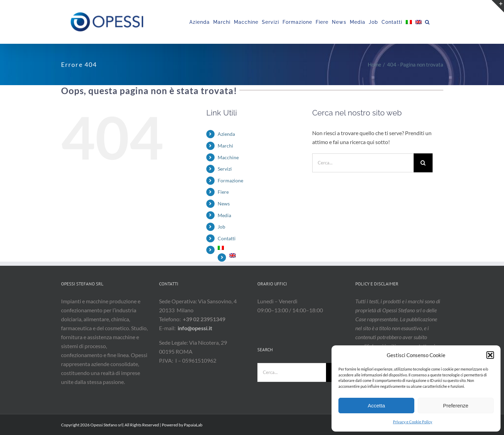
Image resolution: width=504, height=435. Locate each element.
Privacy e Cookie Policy (413, 422)
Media (224, 215)
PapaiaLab (193, 425)
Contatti (227, 238)
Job (221, 227)
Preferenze (456, 406)
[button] (490, 355)
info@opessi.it (195, 328)
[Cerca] (423, 163)
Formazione (230, 180)
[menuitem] (409, 22)
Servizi (225, 169)
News (224, 204)
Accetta (376, 406)
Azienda (226, 134)
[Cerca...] (363, 163)
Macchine (228, 157)
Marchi (225, 146)
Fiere (223, 192)
